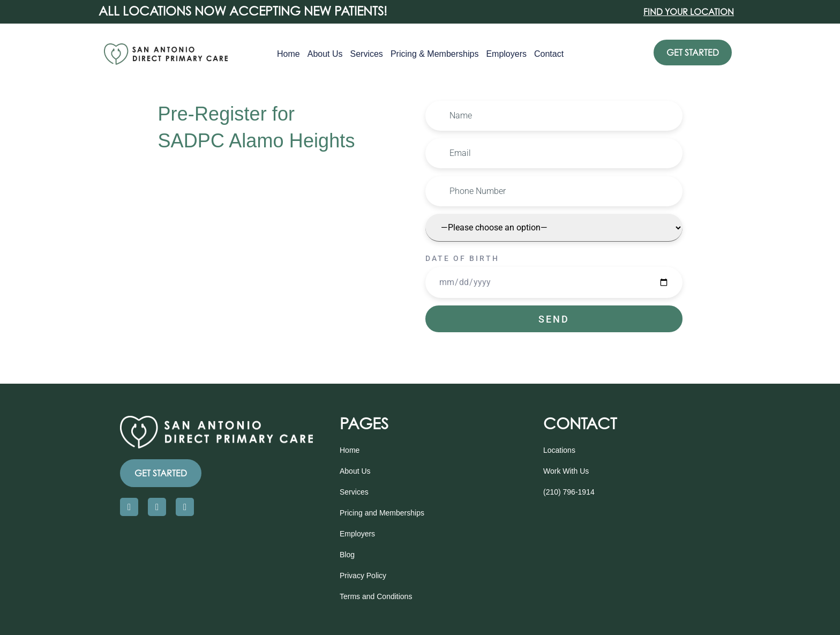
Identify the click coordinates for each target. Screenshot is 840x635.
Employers (506, 54)
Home (288, 54)
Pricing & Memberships (435, 54)
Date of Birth (462, 258)
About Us (325, 54)
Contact (549, 54)
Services (367, 54)
